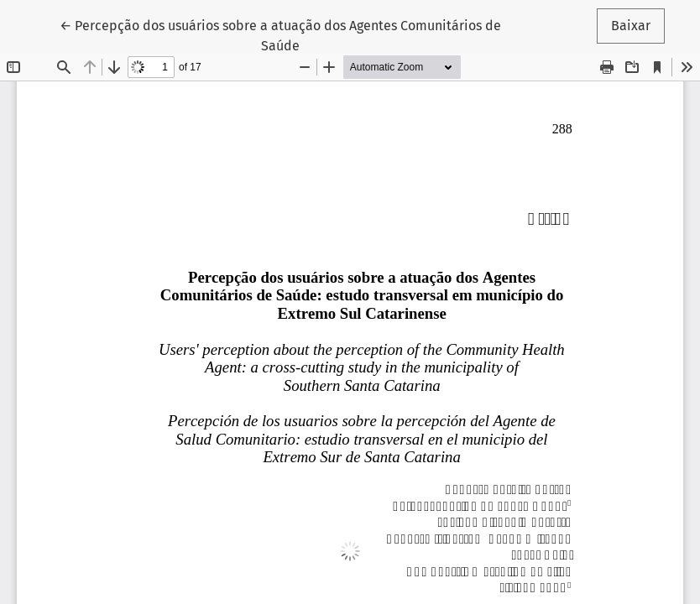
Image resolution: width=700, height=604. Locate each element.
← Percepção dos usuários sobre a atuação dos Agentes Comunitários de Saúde (280, 34)
